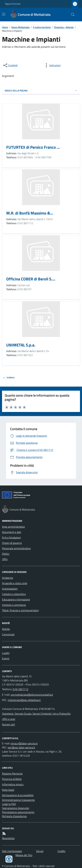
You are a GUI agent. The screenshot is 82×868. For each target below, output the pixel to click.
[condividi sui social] (10, 65)
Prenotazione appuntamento (18, 812)
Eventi (6, 658)
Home (5, 27)
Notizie (6, 629)
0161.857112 (20, 689)
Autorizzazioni (10, 589)
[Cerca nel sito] (72, 15)
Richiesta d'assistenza (14, 816)
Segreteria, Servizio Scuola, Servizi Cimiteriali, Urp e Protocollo (36, 714)
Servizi (40, 851)
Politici (6, 554)
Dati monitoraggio (12, 851)
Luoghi (6, 653)
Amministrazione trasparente (18, 800)
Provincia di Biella (12, 779)
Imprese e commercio (14, 605)
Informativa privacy (13, 784)
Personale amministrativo (16, 548)
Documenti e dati (12, 532)
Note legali (8, 790)
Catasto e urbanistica (14, 594)
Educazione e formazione (16, 599)
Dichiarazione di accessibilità (18, 795)
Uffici (5, 559)
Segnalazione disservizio (16, 808)
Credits (61, 851)
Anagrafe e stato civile (15, 583)
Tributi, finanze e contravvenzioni (20, 610)
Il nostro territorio (42, 27)
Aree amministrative (13, 527)
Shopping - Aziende (64, 27)
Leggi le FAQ (9, 804)
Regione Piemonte (13, 4)
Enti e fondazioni (11, 537)
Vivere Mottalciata (20, 27)
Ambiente (8, 578)
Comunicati (8, 634)
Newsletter (8, 838)
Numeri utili (8, 724)
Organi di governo (12, 543)
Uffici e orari (9, 719)
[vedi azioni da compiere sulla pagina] (52, 65)
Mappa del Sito (24, 855)
